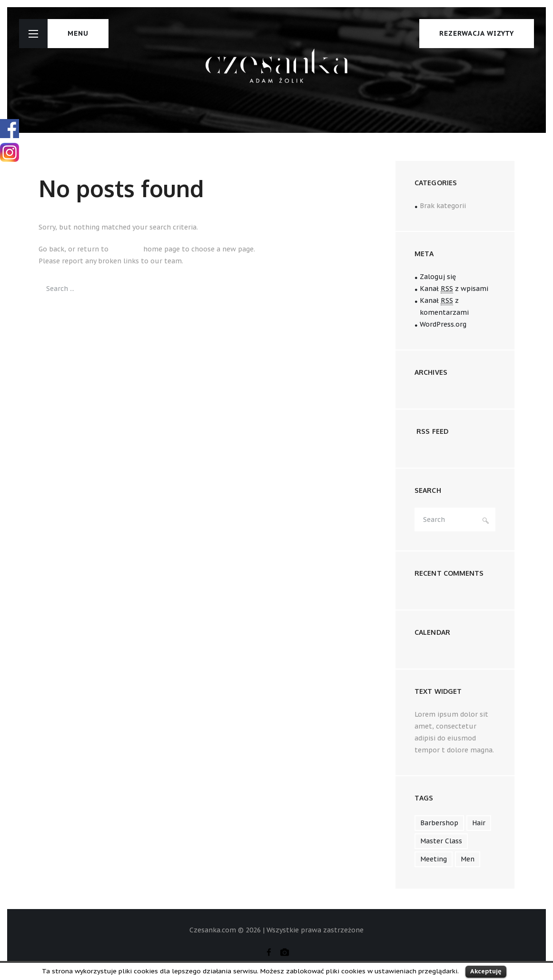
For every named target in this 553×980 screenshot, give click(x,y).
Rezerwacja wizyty (477, 33)
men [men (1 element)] (468, 859)
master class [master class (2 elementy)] (441, 841)
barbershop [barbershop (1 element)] (439, 823)
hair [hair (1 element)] (479, 823)
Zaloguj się (438, 277)
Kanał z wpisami (454, 289)
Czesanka (126, 249)
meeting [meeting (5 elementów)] (434, 859)
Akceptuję (486, 971)
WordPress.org (443, 324)
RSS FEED (432, 431)
